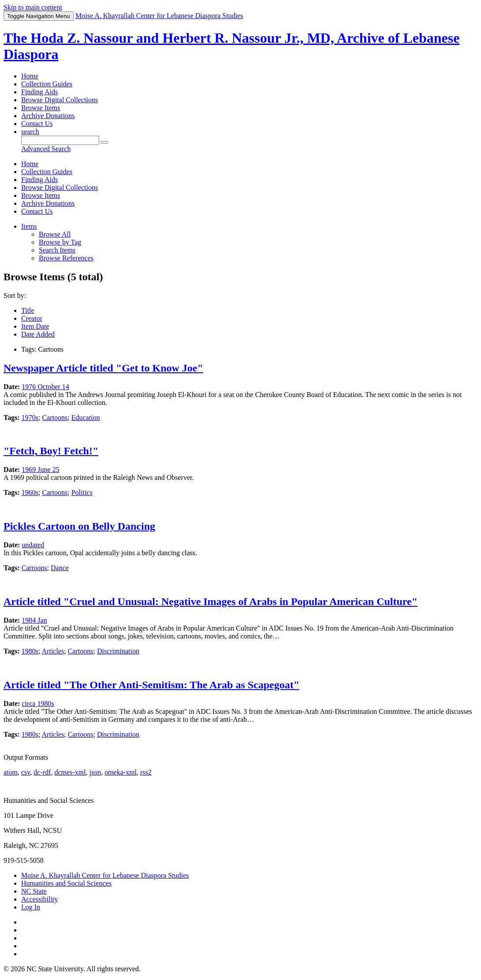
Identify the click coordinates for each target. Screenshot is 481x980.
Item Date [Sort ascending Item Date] (35, 326)
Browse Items (41, 108)
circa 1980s (38, 703)
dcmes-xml (70, 772)
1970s (30, 418)
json (95, 772)
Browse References (66, 258)
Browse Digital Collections (60, 100)
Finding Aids (39, 92)
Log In (31, 907)
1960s (30, 492)
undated (33, 545)
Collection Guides (47, 84)
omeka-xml (121, 772)
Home (30, 76)
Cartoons (55, 418)
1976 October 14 (45, 387)
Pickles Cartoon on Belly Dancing (79, 526)
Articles (53, 651)
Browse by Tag (60, 242)
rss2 (146, 772)
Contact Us (37, 124)
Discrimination (118, 651)
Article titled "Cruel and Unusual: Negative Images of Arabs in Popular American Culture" (211, 601)
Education (86, 418)
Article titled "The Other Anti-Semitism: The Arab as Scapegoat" (151, 685)
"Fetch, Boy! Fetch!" (51, 451)
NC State (34, 891)
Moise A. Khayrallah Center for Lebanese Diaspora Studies (105, 875)
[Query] (60, 140)
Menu (39, 16)
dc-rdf (42, 772)
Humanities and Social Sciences (66, 883)
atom (11, 772)
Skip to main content (33, 7)
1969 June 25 (40, 470)
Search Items (57, 250)
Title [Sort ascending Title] (28, 310)
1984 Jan (34, 620)
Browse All (55, 234)
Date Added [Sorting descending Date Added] (38, 334)
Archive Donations (48, 116)
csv (26, 772)
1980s (30, 651)
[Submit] (104, 142)
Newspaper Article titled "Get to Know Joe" (103, 368)
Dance (60, 568)
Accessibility (40, 899)
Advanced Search (46, 149)
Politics (82, 492)
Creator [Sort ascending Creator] (32, 318)
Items (29, 226)
